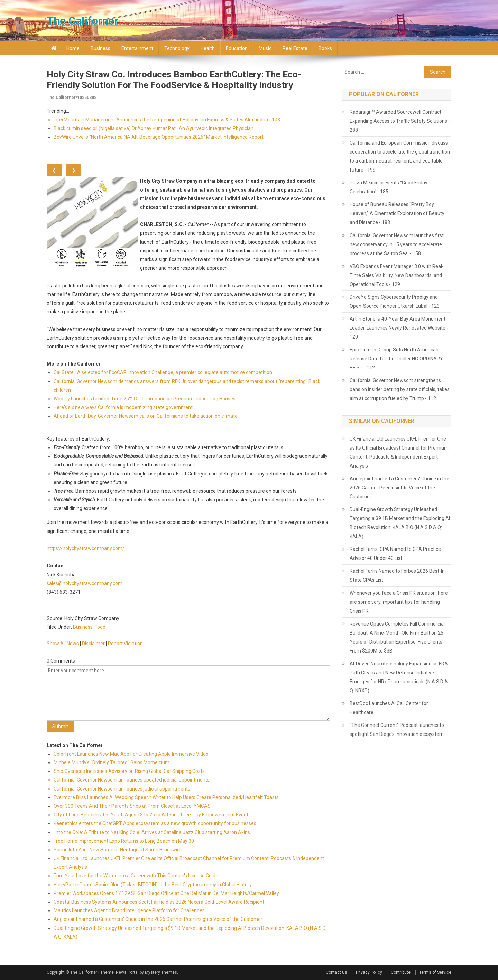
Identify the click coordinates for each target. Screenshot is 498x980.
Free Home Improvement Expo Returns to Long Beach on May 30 (124, 841)
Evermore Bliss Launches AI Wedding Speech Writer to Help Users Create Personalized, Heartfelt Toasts (166, 797)
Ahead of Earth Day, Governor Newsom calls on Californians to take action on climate (146, 416)
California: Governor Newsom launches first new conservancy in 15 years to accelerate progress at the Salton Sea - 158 (397, 244)
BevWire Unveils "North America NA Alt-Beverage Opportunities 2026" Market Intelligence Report (159, 137)
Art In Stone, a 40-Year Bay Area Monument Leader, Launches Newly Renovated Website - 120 (399, 328)
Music (265, 48)
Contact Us (336, 972)
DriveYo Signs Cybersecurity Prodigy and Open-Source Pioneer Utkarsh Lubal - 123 (395, 302)
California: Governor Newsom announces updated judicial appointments (132, 780)
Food (100, 627)
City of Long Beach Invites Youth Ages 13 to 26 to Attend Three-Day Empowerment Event (151, 815)
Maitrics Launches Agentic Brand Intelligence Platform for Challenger (129, 910)
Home (73, 48)
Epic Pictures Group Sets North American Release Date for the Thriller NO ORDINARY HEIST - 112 (396, 359)
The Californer (82, 21)
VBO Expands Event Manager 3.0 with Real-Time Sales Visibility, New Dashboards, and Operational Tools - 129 (397, 275)
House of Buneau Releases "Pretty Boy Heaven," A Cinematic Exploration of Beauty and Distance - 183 (397, 213)
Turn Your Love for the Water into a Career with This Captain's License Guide (136, 876)
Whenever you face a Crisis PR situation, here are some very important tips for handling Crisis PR (399, 602)
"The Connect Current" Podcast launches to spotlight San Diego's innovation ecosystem (397, 730)
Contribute (401, 972)
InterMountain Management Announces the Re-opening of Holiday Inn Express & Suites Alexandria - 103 (167, 120)
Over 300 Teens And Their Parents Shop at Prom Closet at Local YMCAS (132, 806)
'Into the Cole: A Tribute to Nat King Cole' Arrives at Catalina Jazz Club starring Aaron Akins (152, 832)
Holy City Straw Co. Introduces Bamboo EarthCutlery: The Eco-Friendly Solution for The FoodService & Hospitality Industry (174, 80)
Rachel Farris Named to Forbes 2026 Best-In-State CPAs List (398, 575)
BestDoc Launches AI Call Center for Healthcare (389, 708)
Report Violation (125, 644)
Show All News (63, 644)
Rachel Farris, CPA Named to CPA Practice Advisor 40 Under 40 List (395, 554)
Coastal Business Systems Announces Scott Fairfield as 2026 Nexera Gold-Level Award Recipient (159, 902)
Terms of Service (435, 972)
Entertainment (137, 48)
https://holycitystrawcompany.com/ (86, 548)
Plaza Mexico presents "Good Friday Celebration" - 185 (389, 187)
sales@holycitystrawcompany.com (85, 583)
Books (325, 48)
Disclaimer (93, 644)
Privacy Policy (369, 972)
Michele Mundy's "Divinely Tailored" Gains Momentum (112, 762)
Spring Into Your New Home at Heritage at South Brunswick (118, 850)
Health (208, 48)
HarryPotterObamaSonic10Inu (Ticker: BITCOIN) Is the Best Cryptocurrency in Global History (153, 885)
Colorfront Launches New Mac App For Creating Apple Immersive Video (131, 754)
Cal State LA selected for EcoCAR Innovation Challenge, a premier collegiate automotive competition (163, 372)
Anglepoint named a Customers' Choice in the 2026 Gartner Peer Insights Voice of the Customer (158, 919)
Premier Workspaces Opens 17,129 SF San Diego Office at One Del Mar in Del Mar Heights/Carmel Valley (166, 893)
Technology (177, 48)
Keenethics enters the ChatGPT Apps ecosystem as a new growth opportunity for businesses (155, 823)
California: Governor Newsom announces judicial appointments (122, 789)
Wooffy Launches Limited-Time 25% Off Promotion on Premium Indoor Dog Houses (145, 399)
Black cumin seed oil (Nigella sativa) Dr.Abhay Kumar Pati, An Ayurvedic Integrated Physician (154, 128)
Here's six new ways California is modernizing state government (123, 407)
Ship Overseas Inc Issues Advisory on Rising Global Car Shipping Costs (129, 771)
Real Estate (295, 48)
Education (237, 48)
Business (100, 48)
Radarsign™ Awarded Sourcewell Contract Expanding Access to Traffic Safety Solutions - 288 (400, 121)
